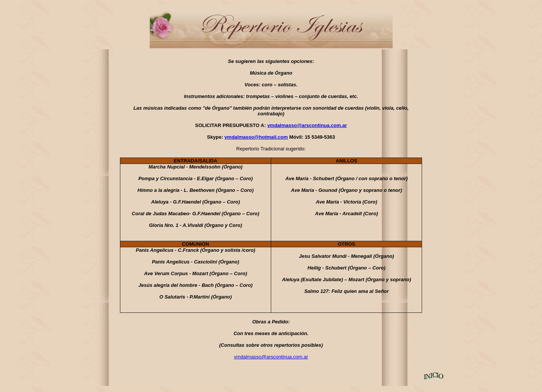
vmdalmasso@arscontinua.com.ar (307, 125)
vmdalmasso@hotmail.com (256, 137)
